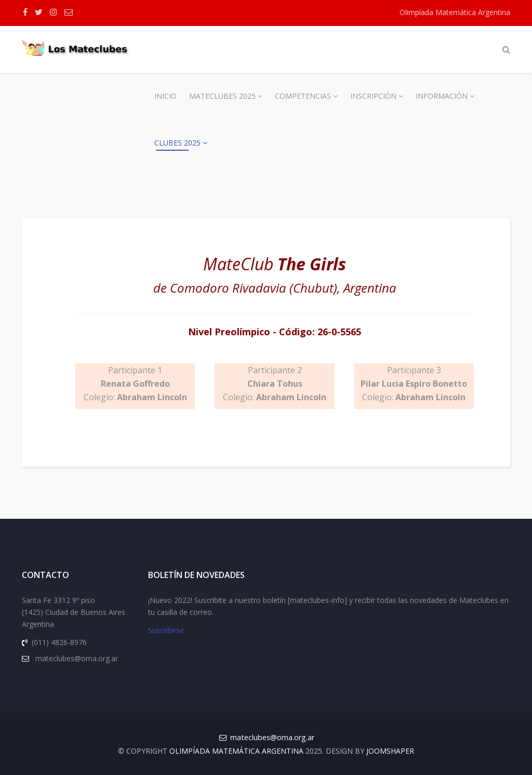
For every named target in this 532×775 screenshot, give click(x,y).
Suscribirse (166, 630)
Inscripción (373, 96)
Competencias (303, 96)
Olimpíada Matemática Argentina (455, 12)
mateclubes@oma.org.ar (272, 737)
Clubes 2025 (177, 143)
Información (442, 96)
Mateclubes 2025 (222, 96)
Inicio (165, 96)
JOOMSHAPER (390, 751)
